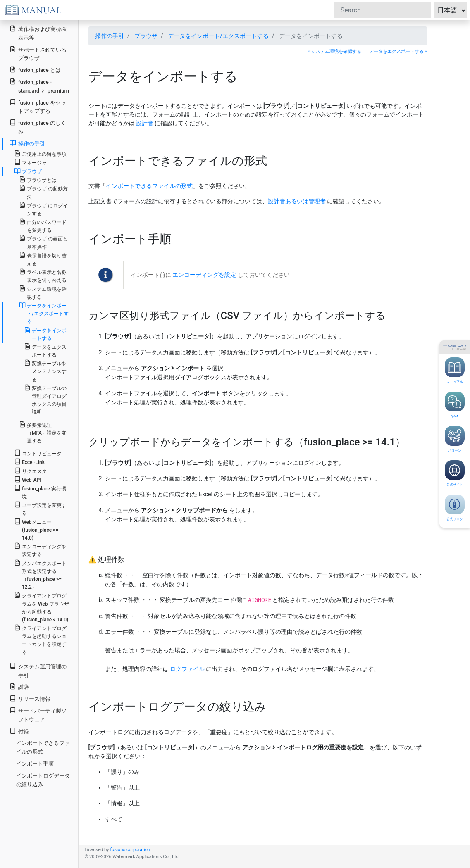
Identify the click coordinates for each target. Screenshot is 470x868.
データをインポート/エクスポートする (218, 36)
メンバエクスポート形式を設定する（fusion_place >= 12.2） (40, 575)
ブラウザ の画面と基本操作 (43, 242)
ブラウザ (146, 36)
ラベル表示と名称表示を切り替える (43, 276)
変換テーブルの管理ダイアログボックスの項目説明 (45, 400)
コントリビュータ (38, 453)
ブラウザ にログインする (43, 209)
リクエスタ (30, 471)
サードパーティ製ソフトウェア (38, 715)
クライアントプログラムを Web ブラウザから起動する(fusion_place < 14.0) (42, 607)
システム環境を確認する (43, 293)
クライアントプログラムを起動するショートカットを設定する (40, 640)
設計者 (145, 123)
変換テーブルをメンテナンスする (45, 371)
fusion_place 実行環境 (40, 492)
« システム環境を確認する (335, 51)
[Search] (383, 10)
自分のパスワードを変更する (43, 226)
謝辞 (19, 686)
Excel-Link (29, 462)
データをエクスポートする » (398, 51)
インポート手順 (35, 764)
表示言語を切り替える (43, 259)
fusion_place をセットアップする (38, 107)
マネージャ (30, 162)
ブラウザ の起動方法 (43, 192)
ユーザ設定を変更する (40, 509)
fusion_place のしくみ (38, 127)
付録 (19, 731)
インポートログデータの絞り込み (43, 780)
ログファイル (187, 669)
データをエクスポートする (45, 350)
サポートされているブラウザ (38, 54)
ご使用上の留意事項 (40, 153)
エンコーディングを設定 (204, 275)
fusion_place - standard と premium (39, 86)
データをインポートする (45, 334)
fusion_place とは (35, 70)
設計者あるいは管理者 (297, 201)
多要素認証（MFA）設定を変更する (43, 432)
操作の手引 (110, 36)
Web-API (28, 479)
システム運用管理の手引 (38, 671)
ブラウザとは (38, 180)
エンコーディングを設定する (40, 550)
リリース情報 (30, 698)
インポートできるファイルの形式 (149, 186)
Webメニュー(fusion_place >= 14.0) (36, 529)
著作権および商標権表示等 (38, 33)
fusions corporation (130, 850)
